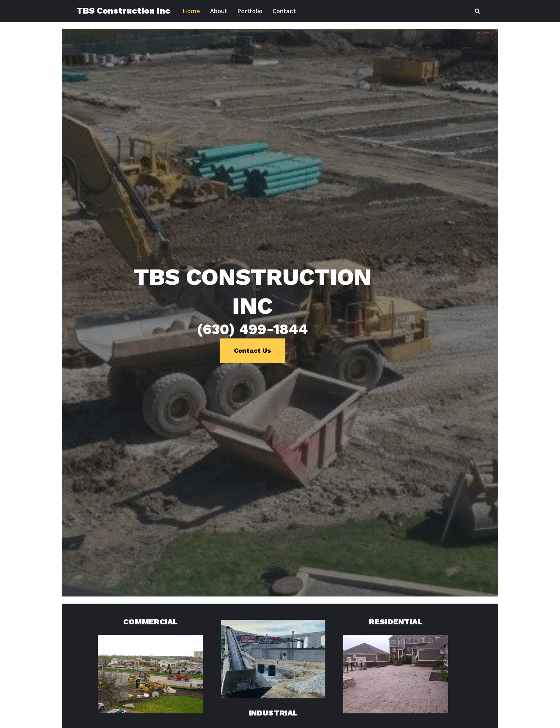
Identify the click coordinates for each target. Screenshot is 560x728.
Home (191, 11)
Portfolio (251, 11)
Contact (286, 11)
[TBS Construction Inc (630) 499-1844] (123, 11)
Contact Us (280, 416)
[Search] (477, 11)
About (219, 11)
